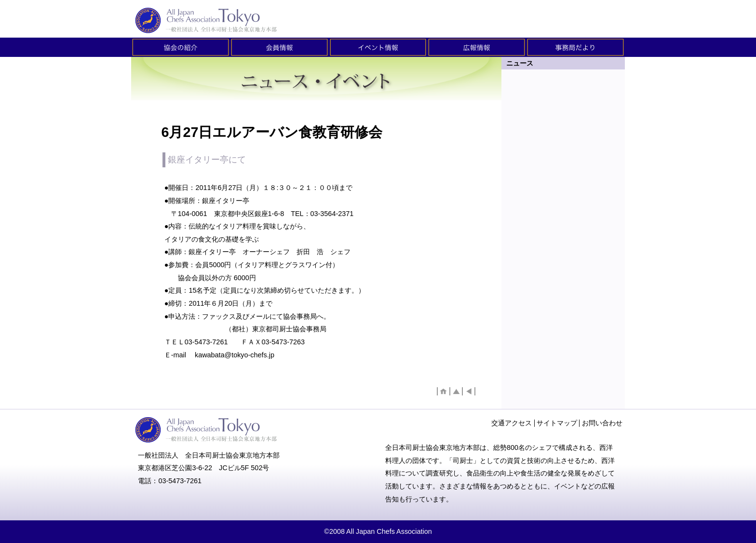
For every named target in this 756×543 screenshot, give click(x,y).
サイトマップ (557, 423)
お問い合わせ (602, 423)
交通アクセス (512, 423)
